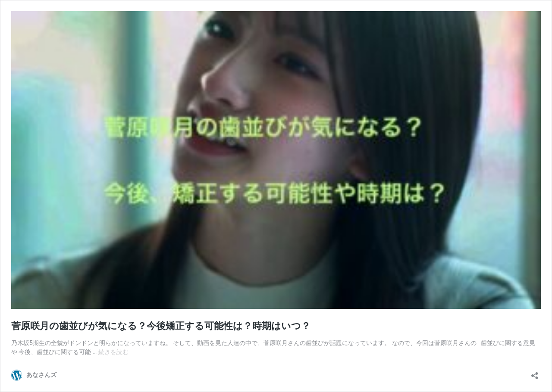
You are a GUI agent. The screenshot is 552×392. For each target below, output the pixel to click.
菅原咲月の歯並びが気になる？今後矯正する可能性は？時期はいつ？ (161, 326)
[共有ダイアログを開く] (535, 373)
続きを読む (113, 352)
